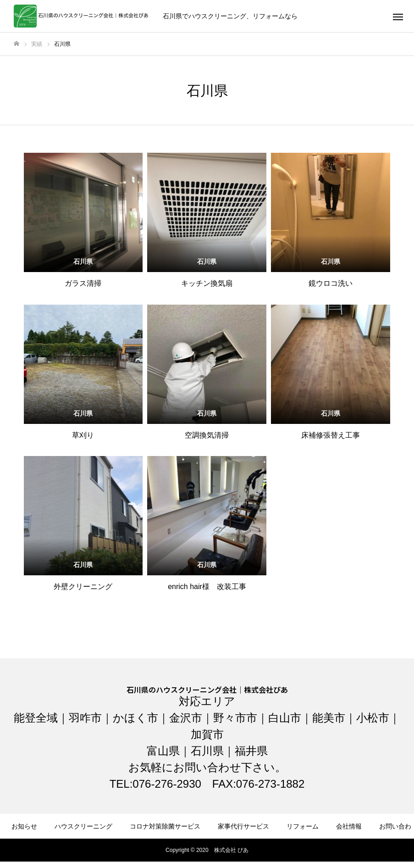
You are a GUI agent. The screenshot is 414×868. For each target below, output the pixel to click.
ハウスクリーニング (83, 826)
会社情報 (349, 826)
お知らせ (24, 826)
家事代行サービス (243, 826)
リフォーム (303, 826)
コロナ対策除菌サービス (165, 826)
